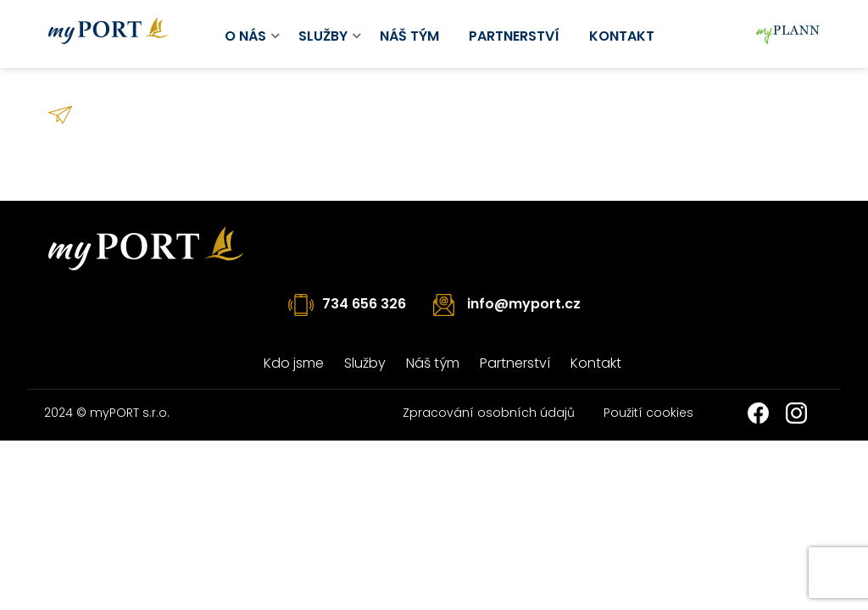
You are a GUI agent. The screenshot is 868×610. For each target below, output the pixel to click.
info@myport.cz (524, 304)
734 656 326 (364, 304)
